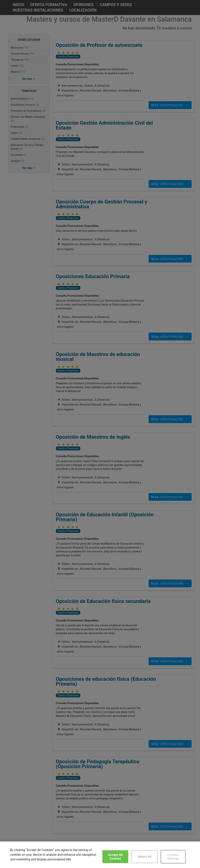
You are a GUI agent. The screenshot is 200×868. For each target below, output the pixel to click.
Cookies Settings (173, 857)
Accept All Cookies (115, 857)
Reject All (145, 857)
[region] (100, 855)
